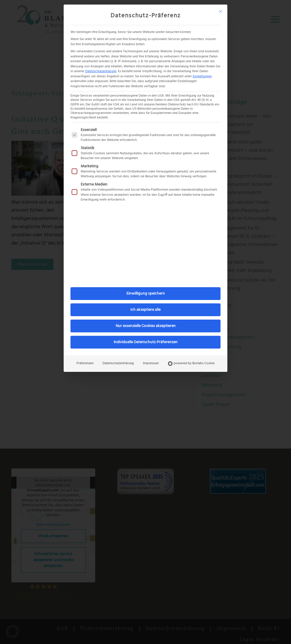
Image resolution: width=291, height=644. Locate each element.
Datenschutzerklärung (101, 71)
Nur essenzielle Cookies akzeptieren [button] (146, 326)
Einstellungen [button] (202, 76)
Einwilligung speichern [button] (146, 294)
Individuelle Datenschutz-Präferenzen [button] (146, 342)
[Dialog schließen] (221, 11)
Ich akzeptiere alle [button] (145, 310)
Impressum (151, 363)
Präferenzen (85, 363)
